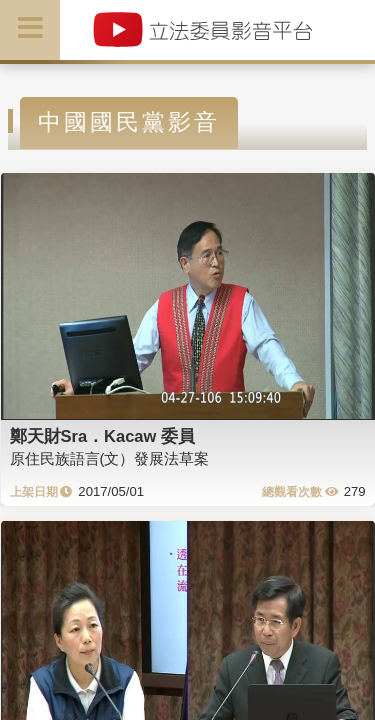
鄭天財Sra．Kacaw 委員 (102, 436)
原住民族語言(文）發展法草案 (110, 458)
